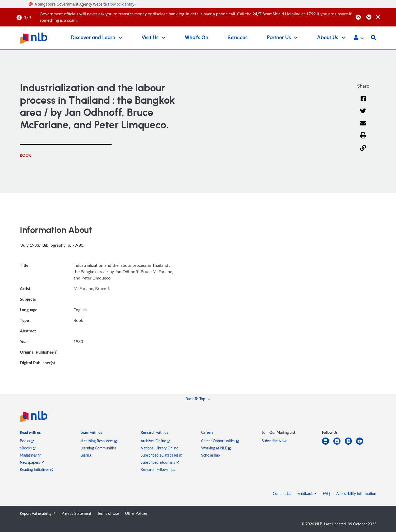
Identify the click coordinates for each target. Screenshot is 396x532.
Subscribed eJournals (160, 462)
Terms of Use (108, 513)
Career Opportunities (220, 441)
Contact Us (282, 493)
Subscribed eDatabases (161, 455)
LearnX (86, 455)
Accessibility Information (356, 493)
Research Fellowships (158, 469)
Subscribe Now (274, 441)
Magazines (30, 455)
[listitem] (30, 434)
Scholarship (211, 455)
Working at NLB (216, 448)
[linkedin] (328, 444)
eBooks (28, 448)
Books (27, 441)
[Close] (385, 14)
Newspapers (32, 462)
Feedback (307, 493)
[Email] (363, 127)
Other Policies (136, 513)
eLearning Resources (99, 441)
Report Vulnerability (38, 513)
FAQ (326, 493)
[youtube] (362, 444)
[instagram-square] (350, 444)
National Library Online (159, 448)
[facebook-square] (339, 444)
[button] (359, 38)
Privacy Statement (76, 513)
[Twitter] (363, 114)
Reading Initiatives (36, 469)
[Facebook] (363, 102)
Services (238, 38)
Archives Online (155, 441)
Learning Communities (98, 448)
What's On (197, 38)
